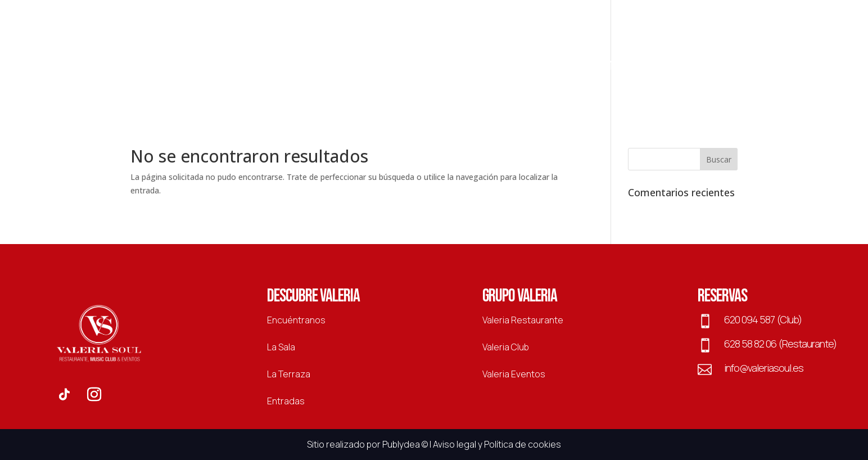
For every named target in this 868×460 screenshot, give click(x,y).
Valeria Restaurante (523, 320)
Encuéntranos (296, 320)
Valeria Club (506, 347)
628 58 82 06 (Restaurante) (780, 344)
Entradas (620, 68)
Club (310, 68)
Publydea (401, 444)
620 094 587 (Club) (763, 319)
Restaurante (256, 68)
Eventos (353, 68)
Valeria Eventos (514, 374)
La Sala (568, 68)
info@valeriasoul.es (764, 368)
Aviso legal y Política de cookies (497, 444)
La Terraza (513, 68)
